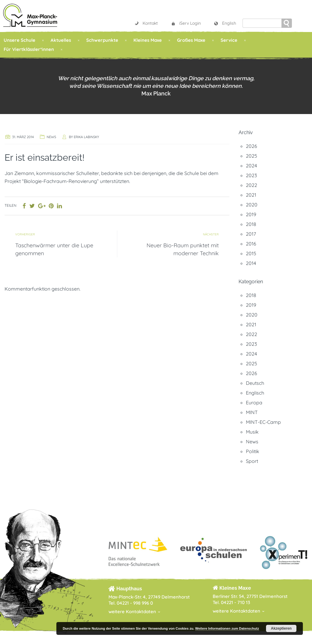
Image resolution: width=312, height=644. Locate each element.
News (51, 137)
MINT (252, 412)
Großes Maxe (191, 40)
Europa (254, 402)
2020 (252, 205)
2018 (251, 224)
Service (229, 40)
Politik (253, 451)
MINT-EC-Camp (263, 422)
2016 (251, 244)
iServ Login (186, 23)
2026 (252, 146)
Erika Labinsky (86, 137)
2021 (251, 195)
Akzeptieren (281, 628)
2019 (251, 214)
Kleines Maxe (148, 40)
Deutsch (255, 383)
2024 (251, 166)
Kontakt (146, 23)
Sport (252, 461)
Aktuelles (61, 40)
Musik (252, 432)
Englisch (255, 393)
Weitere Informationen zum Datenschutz (227, 628)
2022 (252, 185)
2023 (251, 175)
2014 (251, 263)
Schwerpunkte (102, 40)
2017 (251, 234)
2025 (252, 156)
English (225, 23)
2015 (251, 253)
